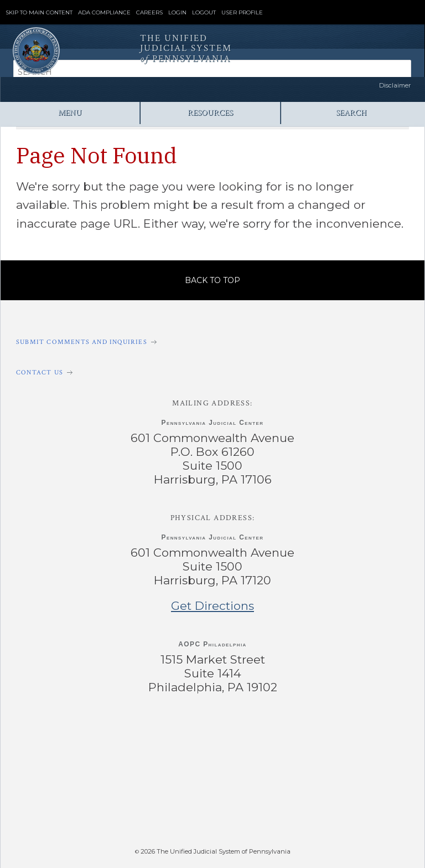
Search (351, 113)
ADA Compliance (104, 13)
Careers (149, 13)
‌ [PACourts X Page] (170, 733)
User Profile (242, 13)
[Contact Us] (212, 373)
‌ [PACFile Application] (326, 805)
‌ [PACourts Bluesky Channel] (341, 733)
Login (177, 13)
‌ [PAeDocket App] (94, 805)
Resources (210, 113)
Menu (70, 113)
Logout (204, 13)
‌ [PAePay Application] (210, 805)
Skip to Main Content (39, 13)
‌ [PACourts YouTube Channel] (255, 733)
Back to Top (212, 280)
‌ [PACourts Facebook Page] (84, 733)
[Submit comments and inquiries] (212, 342)
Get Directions (212, 606)
